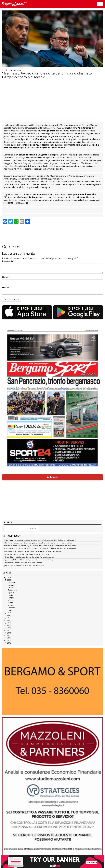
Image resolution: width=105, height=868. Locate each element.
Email (5, 288)
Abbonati (53, 477)
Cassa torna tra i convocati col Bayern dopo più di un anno (23, 563)
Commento (8, 261)
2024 (9, 613)
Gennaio (12, 610)
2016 (9, 633)
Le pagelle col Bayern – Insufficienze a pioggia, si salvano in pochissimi (26, 554)
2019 (9, 625)
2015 (9, 635)
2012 (9, 643)
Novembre (12, 585)
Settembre (12, 590)
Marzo (11, 605)
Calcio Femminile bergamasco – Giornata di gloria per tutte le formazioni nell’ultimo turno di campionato (38, 543)
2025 (9, 580)
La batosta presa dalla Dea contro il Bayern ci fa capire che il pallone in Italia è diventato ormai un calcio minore (40, 546)
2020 (9, 623)
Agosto (11, 593)
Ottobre (11, 588)
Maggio (11, 600)
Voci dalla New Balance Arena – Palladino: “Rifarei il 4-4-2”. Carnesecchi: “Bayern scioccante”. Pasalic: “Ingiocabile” (40, 549)
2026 (9, 577)
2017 (9, 630)
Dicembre (12, 583)
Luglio (10, 595)
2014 (9, 638)
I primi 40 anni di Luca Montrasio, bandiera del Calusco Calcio (24, 566)
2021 (9, 620)
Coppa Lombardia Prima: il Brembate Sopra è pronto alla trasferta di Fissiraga (28, 560)
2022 (9, 618)
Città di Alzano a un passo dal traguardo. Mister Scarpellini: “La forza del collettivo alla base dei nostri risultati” (40, 540)
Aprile (10, 603)
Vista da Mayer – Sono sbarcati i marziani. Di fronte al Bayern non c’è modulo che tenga (32, 552)
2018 (9, 628)
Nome (5, 277)
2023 (9, 615)
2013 (9, 640)
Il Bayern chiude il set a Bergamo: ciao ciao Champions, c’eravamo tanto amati (29, 557)
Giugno (11, 598)
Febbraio (12, 608)
